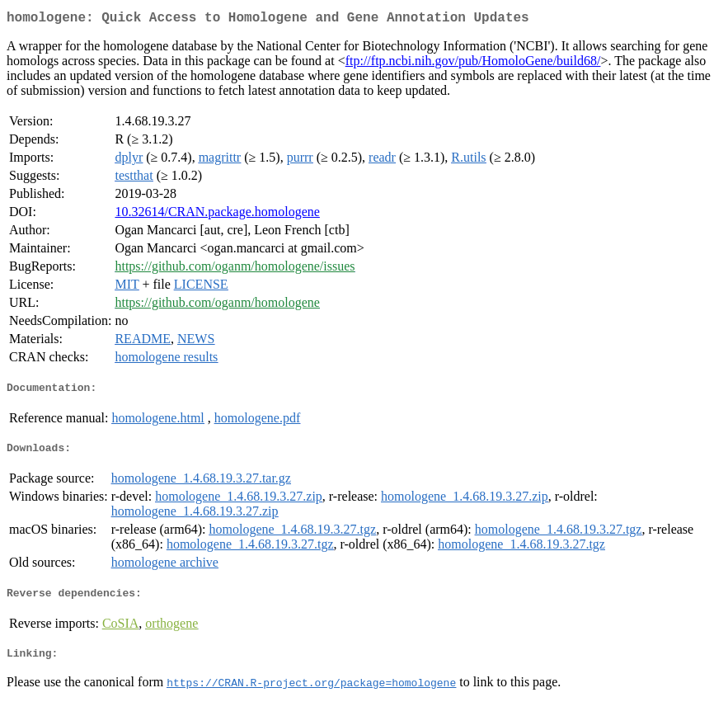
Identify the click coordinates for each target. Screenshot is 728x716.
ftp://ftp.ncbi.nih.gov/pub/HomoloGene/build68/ (473, 64)
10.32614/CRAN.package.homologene (217, 215)
